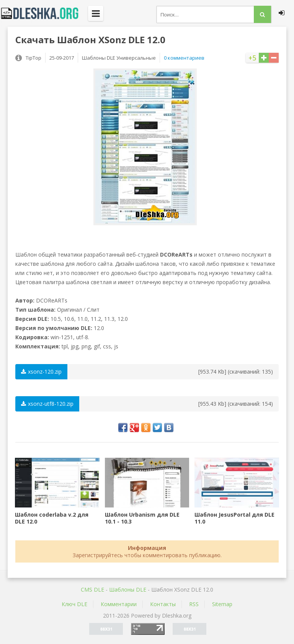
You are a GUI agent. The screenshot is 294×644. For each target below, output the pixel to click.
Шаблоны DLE (128, 590)
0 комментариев (184, 58)
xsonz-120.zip (41, 372)
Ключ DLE (74, 604)
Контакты (163, 604)
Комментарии (119, 604)
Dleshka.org (44, 13)
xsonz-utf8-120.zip (47, 404)
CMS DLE (92, 590)
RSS (194, 604)
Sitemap (222, 604)
